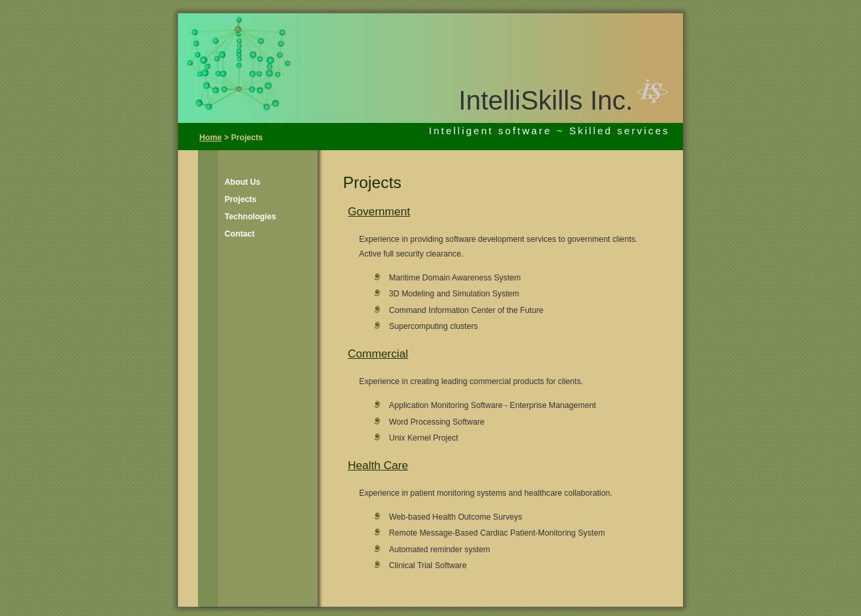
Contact (239, 234)
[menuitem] (241, 182)
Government (379, 212)
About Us (242, 182)
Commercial (378, 354)
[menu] (241, 208)
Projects (240, 199)
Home (211, 138)
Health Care (378, 465)
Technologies (250, 217)
